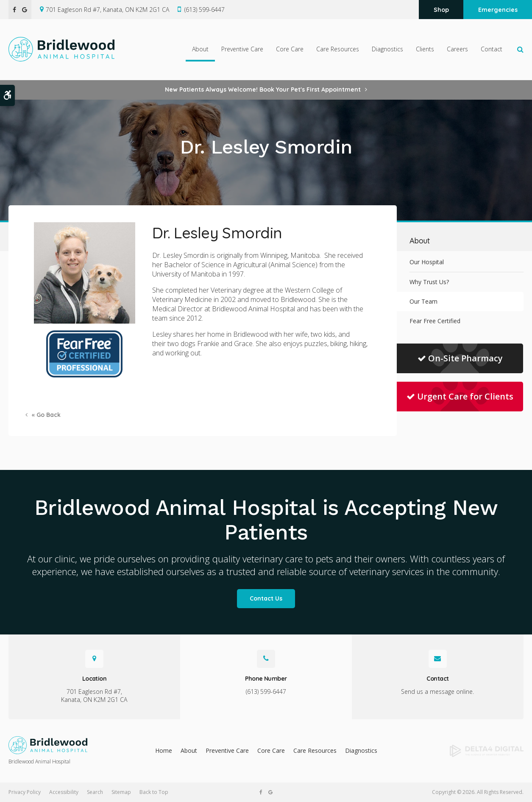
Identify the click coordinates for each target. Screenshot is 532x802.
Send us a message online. (437, 692)
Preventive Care (242, 49)
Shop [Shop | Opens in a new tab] (441, 10)
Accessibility (64, 792)
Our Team (423, 301)
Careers (457, 49)
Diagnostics (387, 49)
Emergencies (498, 10)
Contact (492, 49)
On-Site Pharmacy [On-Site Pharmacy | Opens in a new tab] (460, 358)
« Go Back (46, 415)
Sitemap (121, 792)
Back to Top (154, 792)
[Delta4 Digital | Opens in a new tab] (465, 751)
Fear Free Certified (435, 321)
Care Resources (338, 49)
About (200, 49)
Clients (425, 49)
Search (95, 792)
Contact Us (266, 598)
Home (164, 750)
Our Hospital (427, 262)
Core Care (290, 49)
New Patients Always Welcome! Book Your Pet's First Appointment (263, 89)
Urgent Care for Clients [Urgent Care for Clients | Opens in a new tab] (460, 396)
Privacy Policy (25, 792)
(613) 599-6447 (205, 10)
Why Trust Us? (429, 282)
